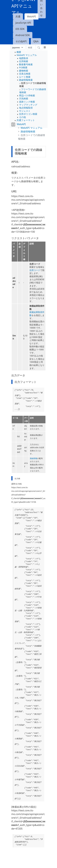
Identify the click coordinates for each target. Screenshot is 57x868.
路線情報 (34, 458)
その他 (22, 117)
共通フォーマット (26, 120)
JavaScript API (23, 23)
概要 (19, 52)
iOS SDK (20, 29)
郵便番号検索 (26, 64)
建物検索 (24, 71)
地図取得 (24, 58)
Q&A (36, 41)
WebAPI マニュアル (27, 55)
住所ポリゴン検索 (28, 114)
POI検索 (23, 67)
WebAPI (32, 17)
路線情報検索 (26, 80)
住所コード (35, 270)
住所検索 (24, 61)
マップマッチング (28, 105)
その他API (21, 41)
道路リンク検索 (27, 102)
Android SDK (23, 35)
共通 (18, 17)
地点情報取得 (26, 108)
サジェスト (25, 111)
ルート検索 (25, 77)
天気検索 (24, 98)
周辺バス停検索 (27, 95)
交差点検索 (25, 74)
